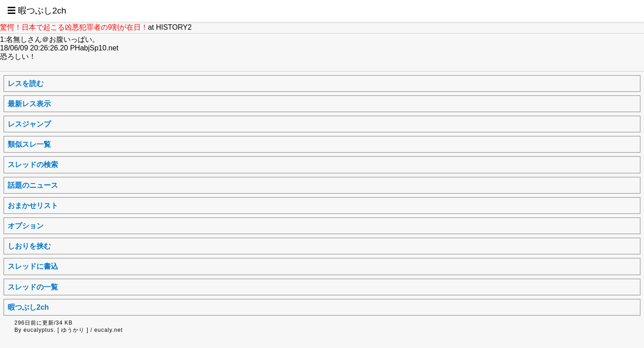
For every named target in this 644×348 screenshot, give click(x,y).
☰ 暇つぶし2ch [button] (37, 11)
